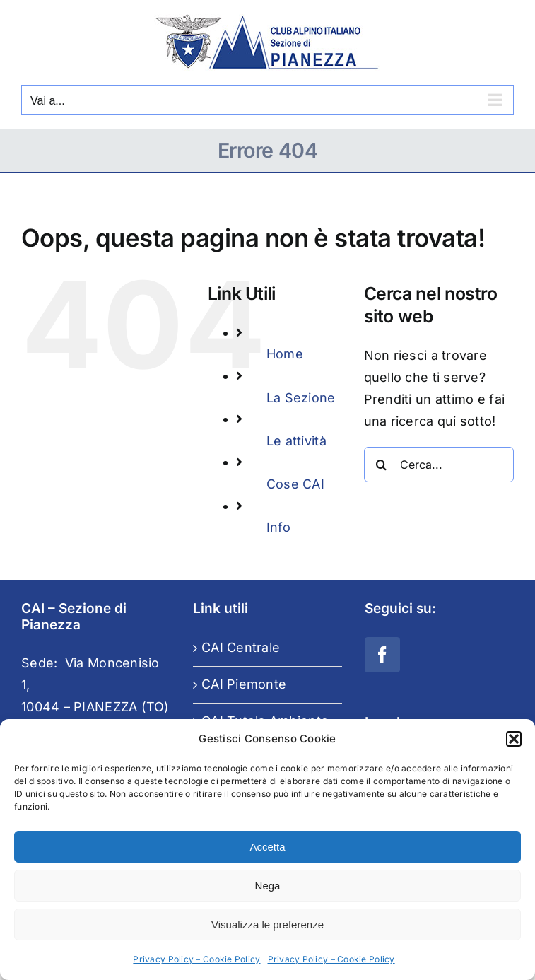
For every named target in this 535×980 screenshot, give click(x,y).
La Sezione (301, 398)
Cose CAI (295, 484)
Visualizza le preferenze (267, 924)
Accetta (267, 847)
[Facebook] (382, 655)
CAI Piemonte (244, 684)
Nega (268, 886)
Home (285, 354)
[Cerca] (382, 465)
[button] (514, 739)
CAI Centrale (241, 647)
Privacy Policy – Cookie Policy (196, 959)
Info (278, 527)
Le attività (296, 441)
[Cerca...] (439, 465)
